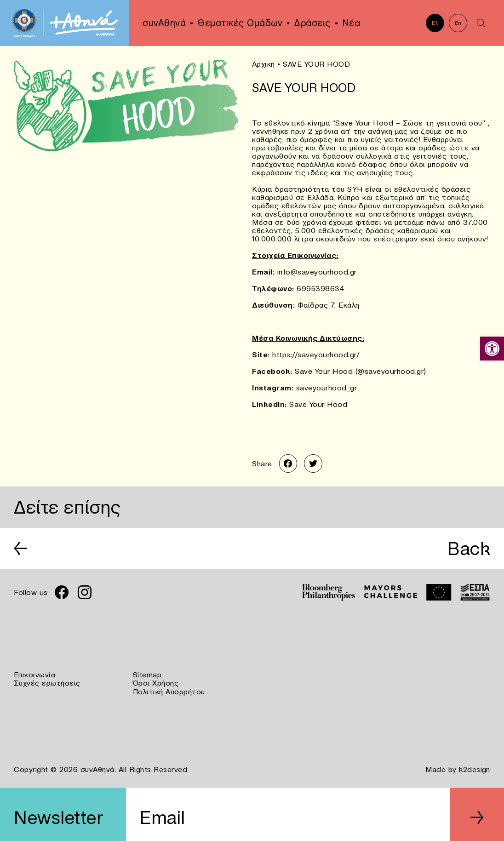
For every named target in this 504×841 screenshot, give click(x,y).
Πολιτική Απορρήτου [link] (169, 691)
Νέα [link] (351, 23)
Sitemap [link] (147, 674)
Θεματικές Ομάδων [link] (240, 23)
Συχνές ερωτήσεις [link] (47, 682)
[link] (492, 349)
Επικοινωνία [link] (35, 674)
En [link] (458, 23)
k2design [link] (475, 768)
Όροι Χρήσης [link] (156, 682)
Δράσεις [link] (312, 23)
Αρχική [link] (263, 64)
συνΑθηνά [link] (164, 23)
